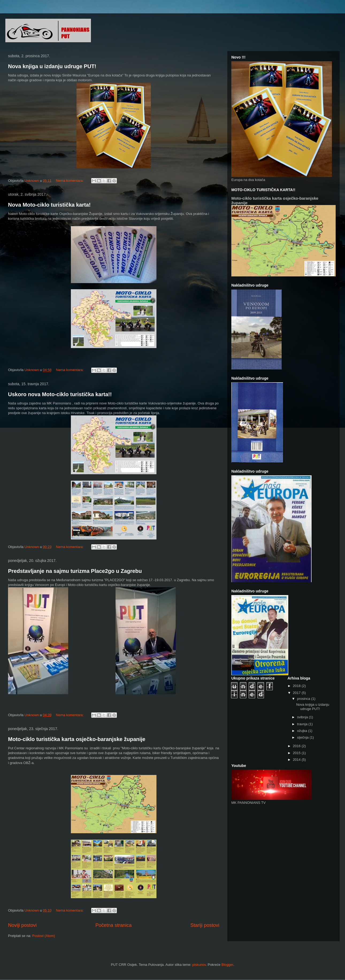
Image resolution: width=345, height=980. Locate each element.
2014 (297, 760)
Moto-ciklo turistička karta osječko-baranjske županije (77, 739)
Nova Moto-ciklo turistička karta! (49, 205)
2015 (297, 753)
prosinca (304, 699)
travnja (303, 724)
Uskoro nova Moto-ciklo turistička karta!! (60, 394)
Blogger (227, 965)
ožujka (303, 731)
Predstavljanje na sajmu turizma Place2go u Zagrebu (75, 571)
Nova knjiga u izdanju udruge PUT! (52, 66)
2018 (297, 686)
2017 (297, 693)
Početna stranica (114, 925)
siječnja (303, 737)
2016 (297, 746)
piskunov (199, 965)
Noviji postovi (22, 925)
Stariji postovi (205, 925)
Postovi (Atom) (43, 936)
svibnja (303, 717)
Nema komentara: (70, 181)
